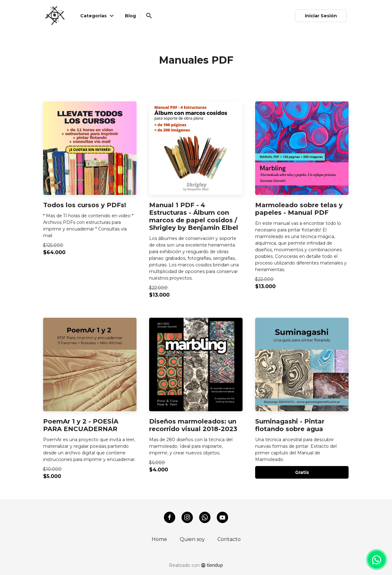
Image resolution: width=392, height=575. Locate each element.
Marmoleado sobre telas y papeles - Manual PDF (299, 209)
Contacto (229, 539)
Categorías (98, 16)
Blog (130, 16)
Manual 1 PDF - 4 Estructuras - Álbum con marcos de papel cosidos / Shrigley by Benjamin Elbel (194, 216)
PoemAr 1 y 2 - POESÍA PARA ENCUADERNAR (81, 425)
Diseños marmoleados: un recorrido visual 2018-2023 (193, 425)
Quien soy (192, 539)
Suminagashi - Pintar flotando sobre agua (290, 425)
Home (159, 539)
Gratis (302, 472)
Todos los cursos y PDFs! (85, 205)
